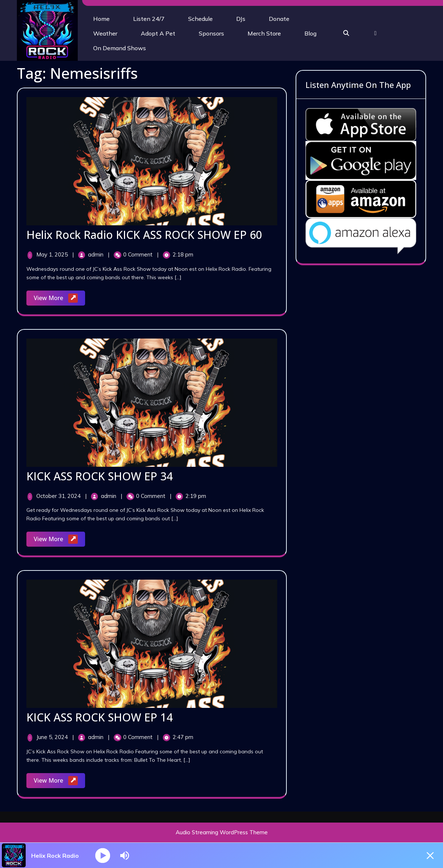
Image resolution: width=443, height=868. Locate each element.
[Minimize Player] (430, 856)
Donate (279, 19)
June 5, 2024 (53, 737)
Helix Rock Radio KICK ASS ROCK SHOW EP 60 (144, 235)
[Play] (103, 855)
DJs (241, 19)
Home (101, 19)
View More (59, 298)
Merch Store (264, 33)
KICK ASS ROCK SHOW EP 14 (100, 717)
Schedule (200, 19)
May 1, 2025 (53, 254)
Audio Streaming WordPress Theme (222, 832)
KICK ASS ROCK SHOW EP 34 (100, 476)
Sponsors (211, 33)
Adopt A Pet (158, 33)
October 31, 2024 (59, 496)
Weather (105, 33)
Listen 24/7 (149, 19)
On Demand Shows (120, 48)
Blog (310, 33)
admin (96, 254)
